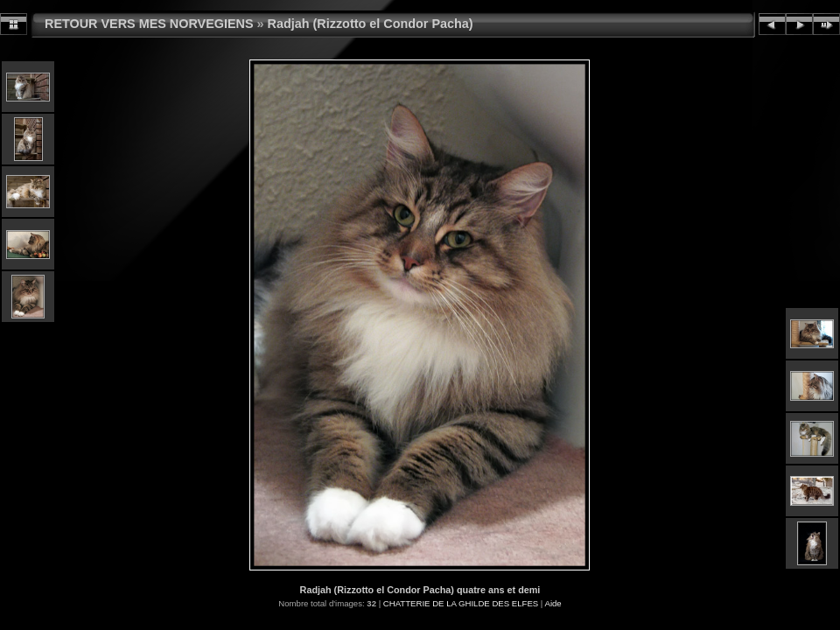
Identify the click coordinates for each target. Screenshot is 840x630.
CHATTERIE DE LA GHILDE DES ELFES (461, 603)
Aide (553, 603)
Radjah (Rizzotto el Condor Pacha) (371, 24)
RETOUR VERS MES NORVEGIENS (149, 24)
